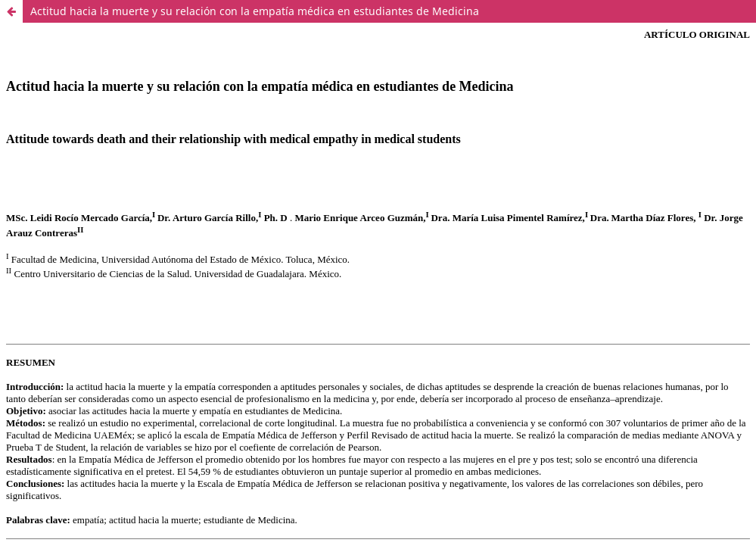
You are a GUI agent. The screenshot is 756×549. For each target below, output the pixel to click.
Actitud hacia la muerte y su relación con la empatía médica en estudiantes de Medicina (255, 11)
